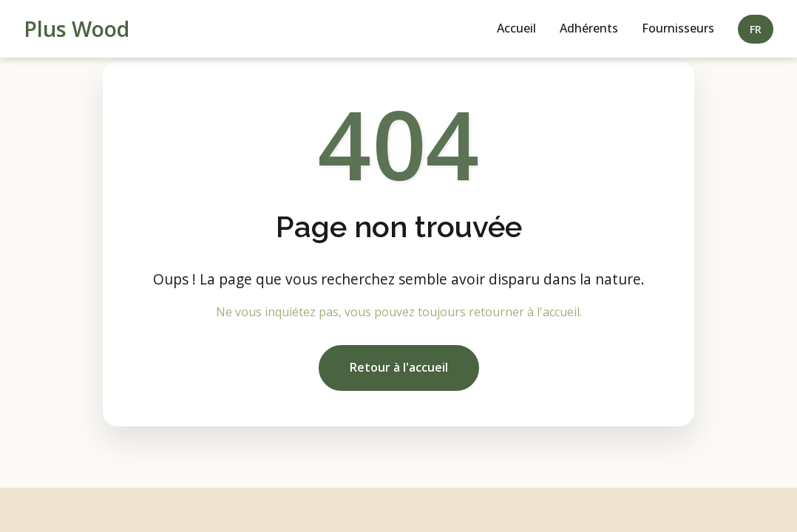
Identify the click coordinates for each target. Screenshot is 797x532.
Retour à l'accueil (399, 367)
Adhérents (589, 28)
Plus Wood (77, 28)
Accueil (516, 28)
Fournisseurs (678, 28)
